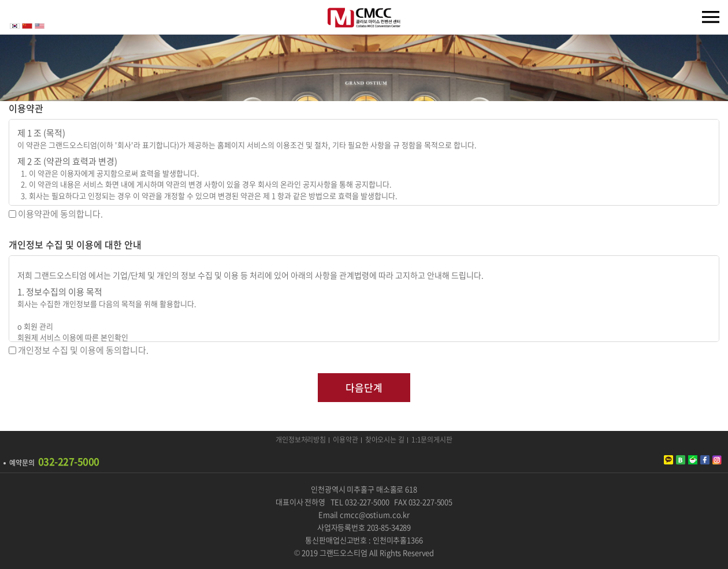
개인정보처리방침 (301, 440)
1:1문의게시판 (432, 440)
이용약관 (346, 440)
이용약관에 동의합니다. (60, 214)
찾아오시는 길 (385, 440)
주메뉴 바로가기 (0, 0)
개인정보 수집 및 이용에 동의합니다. (83, 350)
